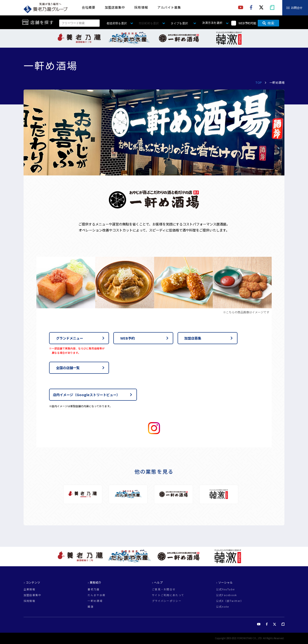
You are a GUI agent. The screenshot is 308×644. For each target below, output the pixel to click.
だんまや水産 (96, 595)
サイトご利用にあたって (168, 595)
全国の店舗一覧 (68, 368)
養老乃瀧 (93, 589)
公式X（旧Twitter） (230, 601)
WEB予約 (128, 338)
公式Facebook (227, 595)
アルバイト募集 (169, 7)
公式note (223, 607)
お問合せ (297, 8)
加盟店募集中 (115, 7)
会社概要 (89, 7)
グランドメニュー (70, 338)
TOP (259, 83)
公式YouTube (225, 589)
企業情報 (29, 589)
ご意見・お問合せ (164, 589)
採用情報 (141, 7)
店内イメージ (86, 395)
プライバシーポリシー (167, 601)
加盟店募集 (193, 338)
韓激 (91, 607)
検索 (268, 23)
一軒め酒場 (95, 601)
